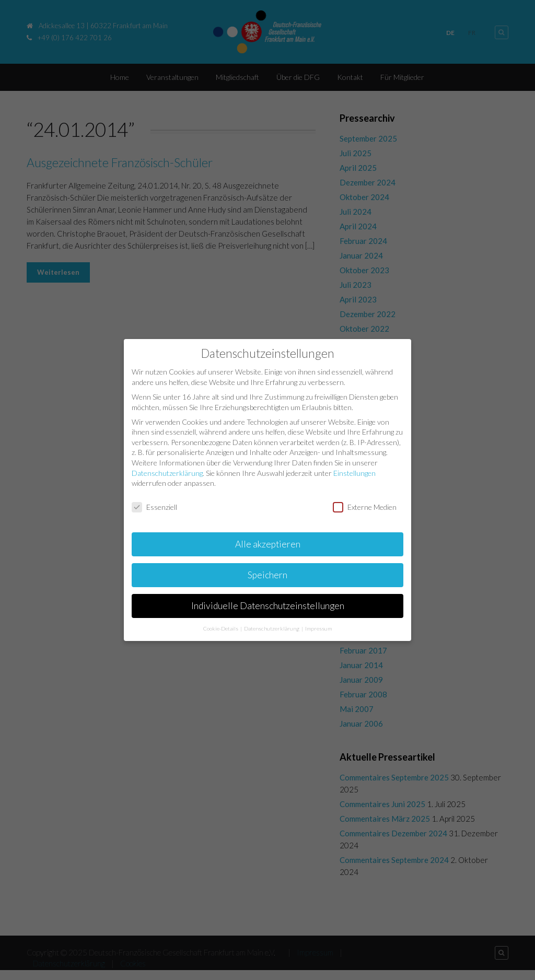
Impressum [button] (318, 627)
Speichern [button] (267, 574)
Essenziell (154, 506)
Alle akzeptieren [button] (268, 543)
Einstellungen (354, 472)
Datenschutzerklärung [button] (272, 627)
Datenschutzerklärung (167, 472)
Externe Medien (365, 506)
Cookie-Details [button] (221, 627)
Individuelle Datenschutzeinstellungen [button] (268, 605)
